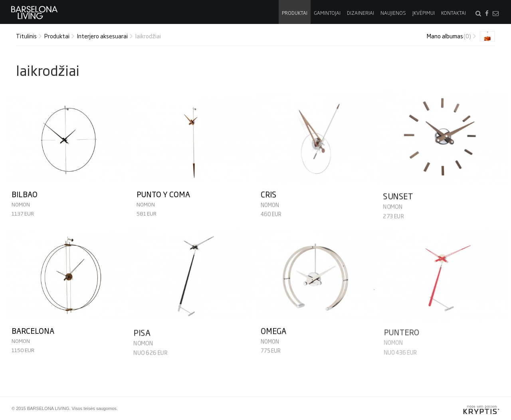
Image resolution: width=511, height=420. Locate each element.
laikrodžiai (148, 36)
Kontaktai (454, 13)
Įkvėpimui (424, 13)
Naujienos (393, 13)
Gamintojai (327, 13)
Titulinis (26, 36)
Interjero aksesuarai (102, 36)
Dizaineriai (360, 13)
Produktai (295, 13)
